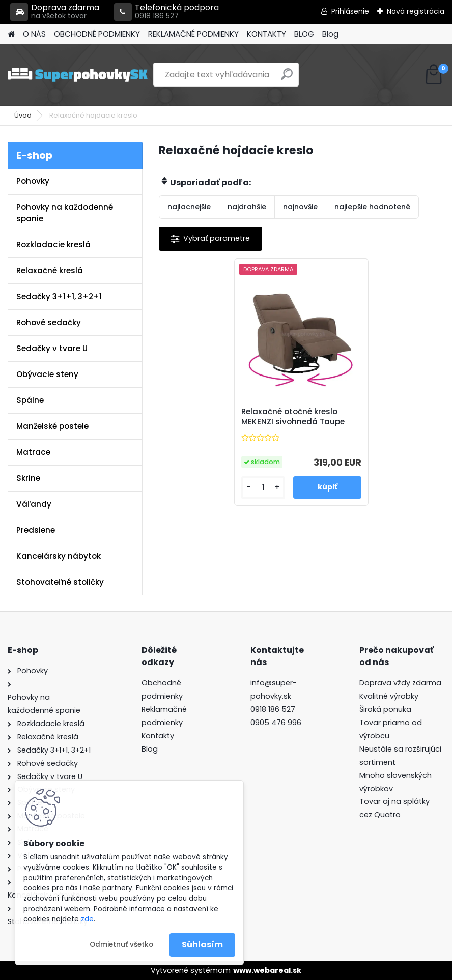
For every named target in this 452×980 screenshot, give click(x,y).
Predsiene (36, 530)
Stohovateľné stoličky (60, 582)
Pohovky (33, 181)
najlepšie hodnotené (372, 207)
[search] (287, 78)
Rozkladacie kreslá (53, 244)
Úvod (23, 115)
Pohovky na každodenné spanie (65, 213)
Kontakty (158, 736)
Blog (330, 34)
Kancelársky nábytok (59, 556)
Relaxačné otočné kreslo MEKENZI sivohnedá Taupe (293, 417)
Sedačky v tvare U (52, 348)
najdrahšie (247, 207)
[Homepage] (11, 34)
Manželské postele (52, 426)
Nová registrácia (416, 11)
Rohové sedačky (49, 322)
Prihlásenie (350, 11)
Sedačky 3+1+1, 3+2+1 (59, 296)
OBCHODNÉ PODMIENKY (97, 34)
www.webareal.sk (267, 970)
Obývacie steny (47, 374)
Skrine (28, 478)
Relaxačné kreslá (50, 270)
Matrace (33, 452)
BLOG (304, 34)
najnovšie (300, 207)
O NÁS (34, 34)
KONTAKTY (266, 34)
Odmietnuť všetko (121, 945)
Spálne (30, 400)
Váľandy (34, 504)
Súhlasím (202, 945)
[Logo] (78, 75)
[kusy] (263, 488)
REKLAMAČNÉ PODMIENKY (193, 34)
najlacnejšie (189, 207)
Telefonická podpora (166, 12)
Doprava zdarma (55, 12)
